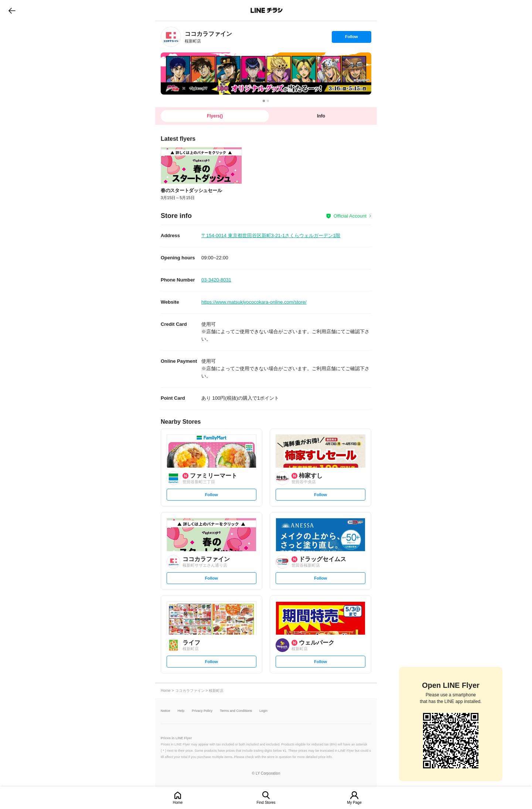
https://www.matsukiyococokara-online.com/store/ (254, 302)
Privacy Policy (202, 711)
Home (178, 803)
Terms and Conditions (236, 711)
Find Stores (266, 803)
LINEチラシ (267, 10)
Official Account (350, 216)
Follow (351, 38)
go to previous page (12, 10)
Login (263, 711)
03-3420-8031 (216, 280)
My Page (354, 803)
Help (181, 711)
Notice (166, 711)
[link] (171, 37)
